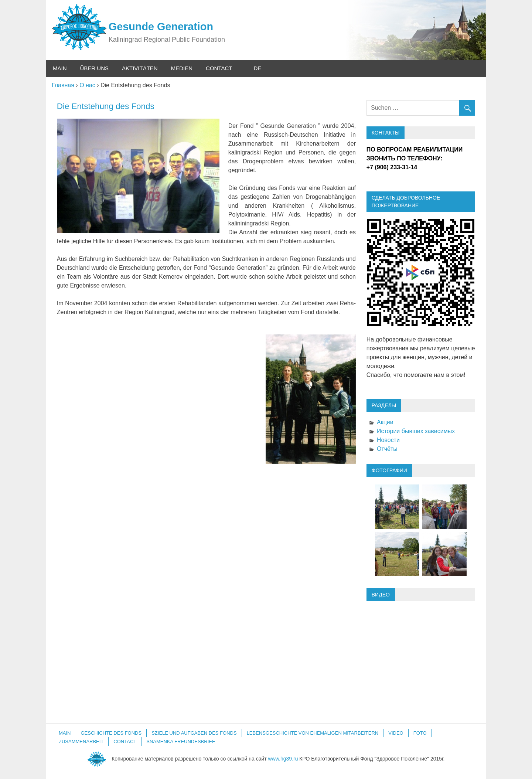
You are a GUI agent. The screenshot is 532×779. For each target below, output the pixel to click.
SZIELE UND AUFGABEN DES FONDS (194, 733)
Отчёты (387, 449)
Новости (388, 440)
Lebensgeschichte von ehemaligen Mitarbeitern (313, 733)
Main (60, 68)
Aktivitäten (140, 68)
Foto (420, 733)
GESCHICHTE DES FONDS (111, 733)
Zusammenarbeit (81, 741)
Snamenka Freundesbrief (181, 741)
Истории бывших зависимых (416, 431)
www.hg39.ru (283, 758)
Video (396, 733)
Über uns (95, 68)
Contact (219, 68)
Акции (385, 422)
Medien (182, 68)
